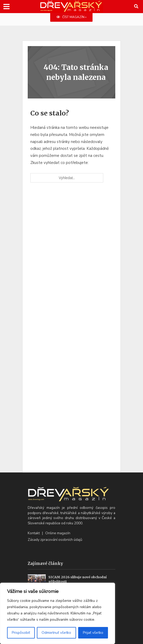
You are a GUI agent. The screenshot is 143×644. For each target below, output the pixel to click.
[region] (58, 613)
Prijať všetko (93, 633)
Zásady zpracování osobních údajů (55, 540)
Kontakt (34, 533)
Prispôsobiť (21, 633)
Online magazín (58, 533)
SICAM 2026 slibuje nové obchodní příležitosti (78, 579)
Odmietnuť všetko (56, 633)
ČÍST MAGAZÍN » (71, 17)
